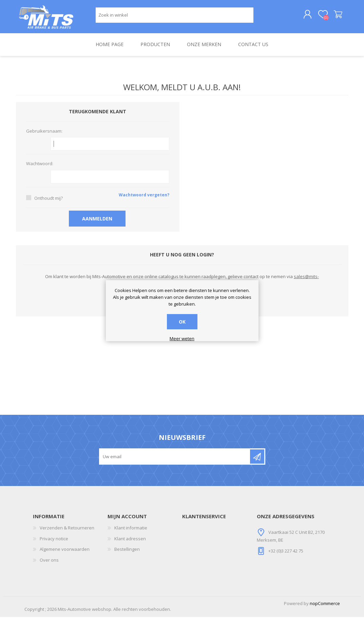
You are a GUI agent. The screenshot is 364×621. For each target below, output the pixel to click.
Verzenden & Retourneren (67, 532)
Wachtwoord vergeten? (144, 199)
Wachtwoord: (40, 168)
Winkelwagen (332, 17)
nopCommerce (325, 607)
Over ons (49, 564)
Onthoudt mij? (49, 202)
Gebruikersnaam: (44, 135)
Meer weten (182, 339)
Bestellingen (127, 554)
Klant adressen (130, 543)
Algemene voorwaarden (65, 554)
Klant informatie (131, 532)
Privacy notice (54, 543)
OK (182, 322)
